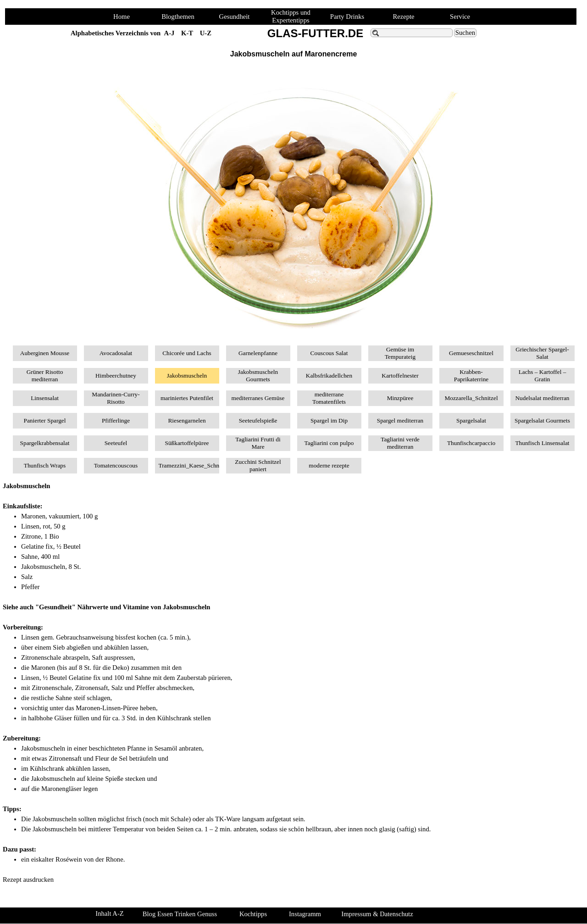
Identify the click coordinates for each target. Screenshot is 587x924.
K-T (187, 33)
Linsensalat (45, 398)
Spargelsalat (471, 420)
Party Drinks (347, 17)
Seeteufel (116, 443)
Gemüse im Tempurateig (400, 353)
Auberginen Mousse (45, 353)
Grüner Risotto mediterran (45, 376)
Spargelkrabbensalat (45, 443)
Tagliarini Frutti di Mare (258, 443)
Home (122, 17)
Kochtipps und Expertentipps (291, 16)
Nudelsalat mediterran (542, 398)
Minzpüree (400, 398)
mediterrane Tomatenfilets (329, 398)
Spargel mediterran (400, 420)
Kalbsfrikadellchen (329, 376)
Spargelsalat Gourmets (542, 420)
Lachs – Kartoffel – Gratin (543, 376)
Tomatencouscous (116, 465)
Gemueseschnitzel (471, 353)
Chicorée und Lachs (187, 353)
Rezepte (403, 17)
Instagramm (305, 914)
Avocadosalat (116, 353)
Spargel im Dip (329, 420)
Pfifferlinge (116, 420)
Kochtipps (253, 914)
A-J (169, 33)
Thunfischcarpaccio (471, 443)
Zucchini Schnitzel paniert (258, 465)
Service (460, 17)
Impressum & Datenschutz (377, 914)
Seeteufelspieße (258, 420)
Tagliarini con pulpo (329, 443)
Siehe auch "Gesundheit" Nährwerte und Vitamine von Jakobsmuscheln (106, 607)
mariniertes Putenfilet (187, 398)
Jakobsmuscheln (187, 376)
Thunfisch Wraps (45, 465)
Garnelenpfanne (258, 353)
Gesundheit (235, 17)
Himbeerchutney (116, 376)
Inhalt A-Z (109, 913)
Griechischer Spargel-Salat (542, 353)
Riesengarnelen (187, 420)
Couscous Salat (329, 353)
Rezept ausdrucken (28, 879)
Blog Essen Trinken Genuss (180, 914)
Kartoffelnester (400, 376)
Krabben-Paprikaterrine (471, 376)
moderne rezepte (329, 465)
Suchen (465, 33)
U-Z (206, 33)
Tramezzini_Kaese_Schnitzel (194, 465)
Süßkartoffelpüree (187, 443)
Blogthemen (178, 17)
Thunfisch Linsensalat (542, 443)
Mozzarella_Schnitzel (471, 398)
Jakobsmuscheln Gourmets (258, 376)
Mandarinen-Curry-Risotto (116, 398)
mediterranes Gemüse (258, 398)
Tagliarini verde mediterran (400, 443)
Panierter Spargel (45, 420)
